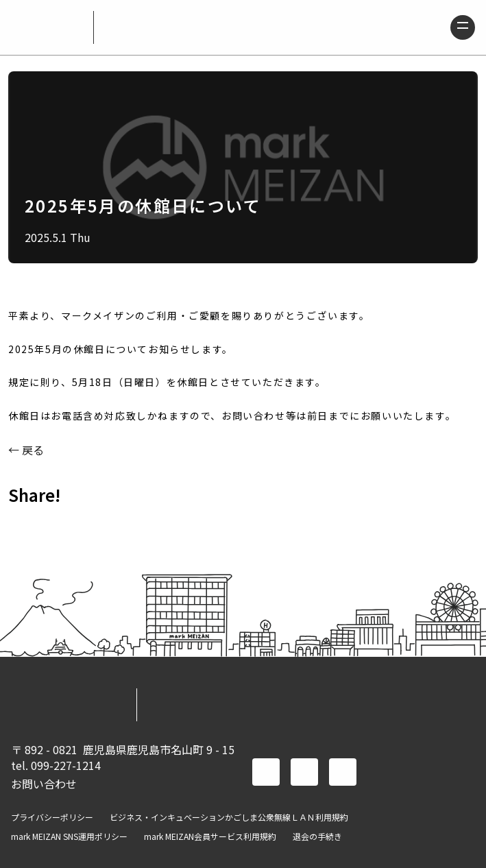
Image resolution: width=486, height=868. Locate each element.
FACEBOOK (25, 525)
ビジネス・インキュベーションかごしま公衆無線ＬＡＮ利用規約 (229, 817)
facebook (266, 772)
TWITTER (60, 525)
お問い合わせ (44, 784)
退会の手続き (317, 836)
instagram (343, 772)
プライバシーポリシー (52, 817)
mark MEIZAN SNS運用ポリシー (69, 836)
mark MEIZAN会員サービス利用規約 (210, 836)
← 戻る (26, 450)
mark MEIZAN (47, 27)
